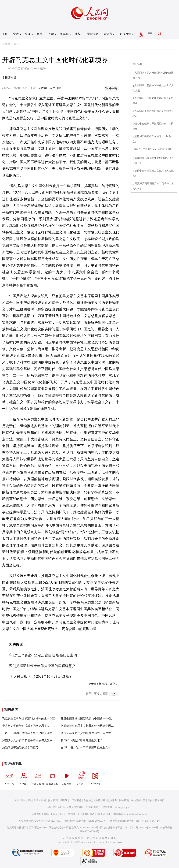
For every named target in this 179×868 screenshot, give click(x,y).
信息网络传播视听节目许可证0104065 (27, 828)
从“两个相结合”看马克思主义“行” (81, 740)
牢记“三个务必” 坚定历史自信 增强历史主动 (43, 655)
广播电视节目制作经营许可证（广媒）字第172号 (134, 821)
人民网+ (24, 778)
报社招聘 (53, 800)
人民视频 (67, 778)
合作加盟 (88, 800)
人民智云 (81, 778)
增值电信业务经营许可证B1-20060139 (85, 821)
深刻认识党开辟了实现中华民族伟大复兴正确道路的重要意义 (40, 740)
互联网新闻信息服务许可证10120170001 (40, 821)
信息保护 (148, 800)
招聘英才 (65, 800)
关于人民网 (40, 800)
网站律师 (136, 800)
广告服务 (77, 800)
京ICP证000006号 (149, 828)
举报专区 (93, 34)
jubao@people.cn (124, 807)
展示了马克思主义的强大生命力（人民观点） (89, 733)
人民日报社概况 (23, 800)
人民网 (6, 44)
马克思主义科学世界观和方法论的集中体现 (29, 719)
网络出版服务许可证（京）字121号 (119, 828)
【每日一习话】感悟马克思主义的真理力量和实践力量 (36, 733)
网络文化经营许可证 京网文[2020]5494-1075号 (74, 828)
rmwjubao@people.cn (137, 814)
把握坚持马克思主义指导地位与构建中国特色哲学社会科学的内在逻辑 (104, 726)
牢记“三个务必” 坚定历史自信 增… (154, 149)
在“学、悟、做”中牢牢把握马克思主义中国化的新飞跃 (94, 748)
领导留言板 (52, 778)
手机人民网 (38, 778)
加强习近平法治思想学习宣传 (20, 748)
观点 (16, 44)
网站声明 (124, 800)
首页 (5, 34)
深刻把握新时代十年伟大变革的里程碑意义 (42, 666)
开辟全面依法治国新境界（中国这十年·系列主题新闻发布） (97, 719)
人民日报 (9, 778)
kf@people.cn (58, 814)
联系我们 (160, 800)
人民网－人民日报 (50, 88)
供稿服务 (100, 800)
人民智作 (95, 778)
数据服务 (112, 800)
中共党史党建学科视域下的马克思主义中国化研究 (33, 726)
